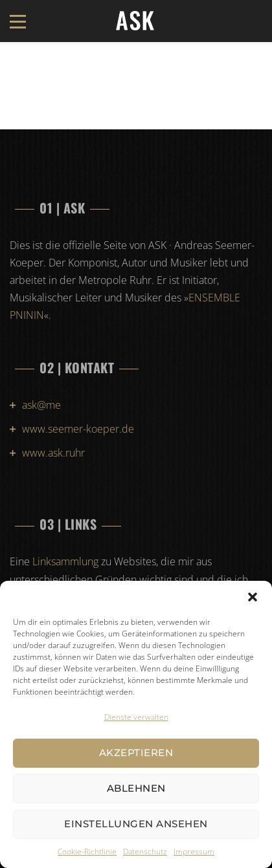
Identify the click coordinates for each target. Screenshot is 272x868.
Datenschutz (145, 852)
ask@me (41, 405)
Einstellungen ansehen (136, 824)
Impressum (194, 852)
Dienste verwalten (136, 717)
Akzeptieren (136, 753)
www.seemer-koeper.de (78, 429)
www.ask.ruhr (53, 453)
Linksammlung (65, 561)
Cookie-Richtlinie (87, 852)
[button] (253, 597)
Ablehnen (136, 788)
